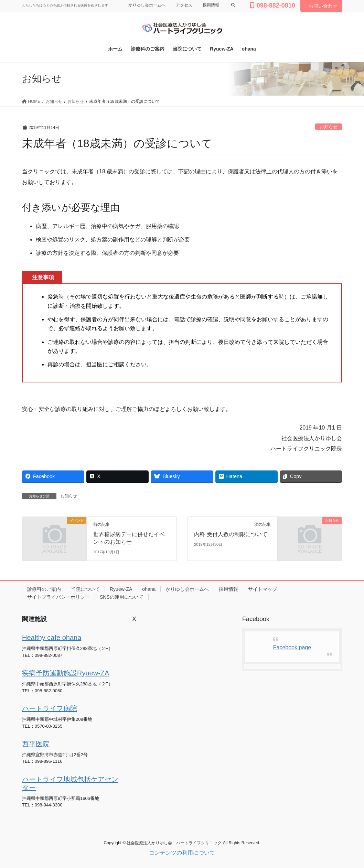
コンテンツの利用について (182, 853)
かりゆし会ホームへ (147, 5)
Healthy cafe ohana (52, 638)
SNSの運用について (122, 597)
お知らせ (329, 127)
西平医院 (36, 744)
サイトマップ (263, 589)
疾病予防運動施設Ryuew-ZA (66, 673)
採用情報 (211, 5)
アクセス (184, 5)
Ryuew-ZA (121, 589)
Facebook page (292, 647)
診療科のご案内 (44, 589)
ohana (149, 589)
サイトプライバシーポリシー (58, 597)
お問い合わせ (321, 6)
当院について (85, 589)
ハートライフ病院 (50, 708)
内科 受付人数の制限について (231, 534)
